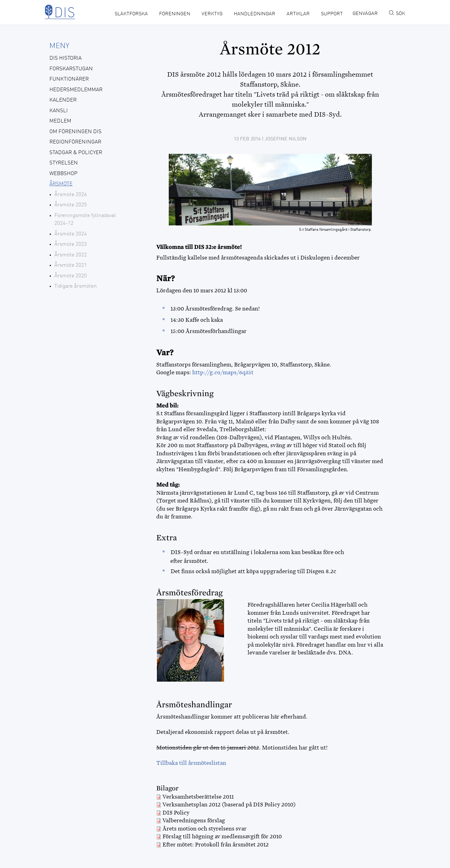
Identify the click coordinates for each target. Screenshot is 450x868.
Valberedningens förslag (194, 820)
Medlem (60, 121)
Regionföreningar (75, 142)
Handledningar (255, 14)
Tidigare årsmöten (76, 286)
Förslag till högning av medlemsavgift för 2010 (222, 836)
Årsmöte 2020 (71, 276)
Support (332, 14)
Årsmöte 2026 (71, 195)
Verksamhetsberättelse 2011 (198, 797)
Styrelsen (64, 163)
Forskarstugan (71, 69)
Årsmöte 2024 (71, 234)
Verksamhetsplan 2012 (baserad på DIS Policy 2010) (229, 805)
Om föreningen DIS (75, 132)
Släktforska (131, 14)
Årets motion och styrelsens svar (205, 829)
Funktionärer (69, 79)
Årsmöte (61, 184)
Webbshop (63, 174)
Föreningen (175, 14)
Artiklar (298, 14)
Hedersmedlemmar (76, 90)
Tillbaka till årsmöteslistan (191, 763)
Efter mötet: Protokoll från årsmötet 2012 (216, 845)
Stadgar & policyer (76, 153)
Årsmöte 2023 (71, 244)
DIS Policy (176, 813)
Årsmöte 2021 (71, 265)
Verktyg (212, 14)
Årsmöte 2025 (71, 205)
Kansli (59, 111)
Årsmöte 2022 (71, 255)
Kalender (63, 100)
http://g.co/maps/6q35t (223, 372)
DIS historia (65, 58)
